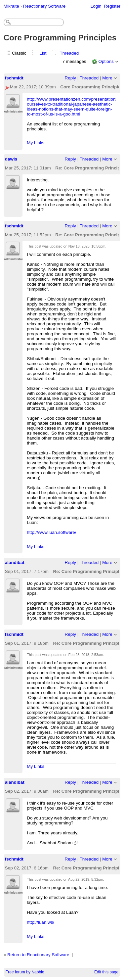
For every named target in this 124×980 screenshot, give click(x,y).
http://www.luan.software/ (51, 532)
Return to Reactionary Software (38, 955)
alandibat (15, 562)
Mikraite (11, 6)
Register (112, 6)
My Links (36, 143)
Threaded (69, 53)
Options (106, 61)
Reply (70, 78)
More (107, 78)
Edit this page (106, 972)
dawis (11, 159)
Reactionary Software (44, 6)
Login (96, 6)
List (43, 53)
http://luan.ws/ (41, 922)
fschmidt (14, 78)
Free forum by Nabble (25, 972)
